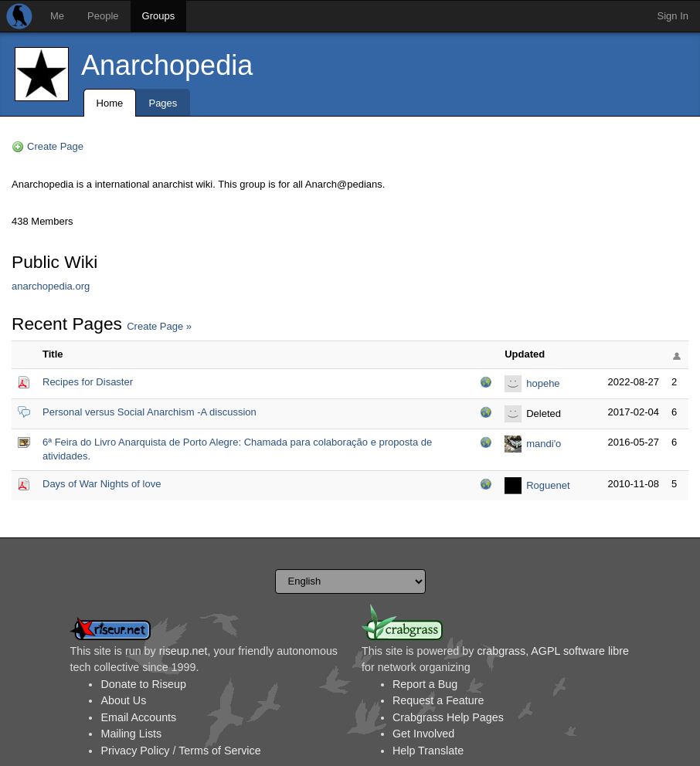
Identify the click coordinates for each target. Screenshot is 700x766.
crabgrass (501, 651)
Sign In (673, 16)
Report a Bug (425, 684)
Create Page (55, 146)
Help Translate (428, 751)
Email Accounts (138, 717)
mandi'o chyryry (544, 445)
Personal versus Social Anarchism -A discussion (150, 412)
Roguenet (548, 485)
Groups (159, 16)
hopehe (543, 383)
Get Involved (423, 734)
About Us (123, 700)
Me (57, 16)
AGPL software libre (580, 651)
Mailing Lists (131, 734)
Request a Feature (438, 700)
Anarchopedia (167, 65)
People (103, 16)
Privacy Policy (135, 751)
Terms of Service (219, 751)
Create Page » (159, 326)
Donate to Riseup (143, 684)
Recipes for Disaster (88, 382)
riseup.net (183, 651)
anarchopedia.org (51, 286)
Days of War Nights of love (102, 484)
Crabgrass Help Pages (448, 717)
